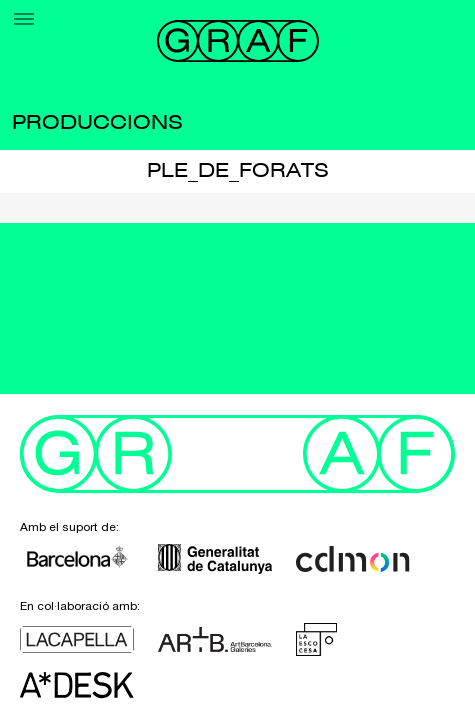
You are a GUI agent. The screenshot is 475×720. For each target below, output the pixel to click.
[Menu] (24, 19)
